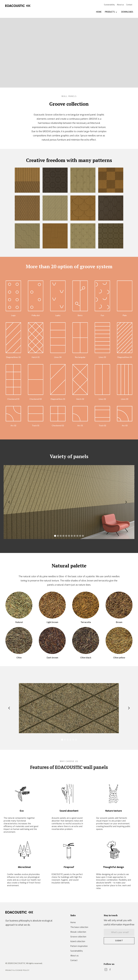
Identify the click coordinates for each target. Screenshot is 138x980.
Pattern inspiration (79, 946)
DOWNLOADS (127, 12)
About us (120, 5)
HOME (99, 12)
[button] (111, 12)
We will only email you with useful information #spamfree (119, 922)
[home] (18, 6)
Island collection (78, 941)
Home (73, 922)
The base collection (79, 927)
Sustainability (109, 5)
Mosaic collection (78, 932)
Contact (129, 5)
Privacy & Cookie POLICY (17, 970)
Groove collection (78, 937)
